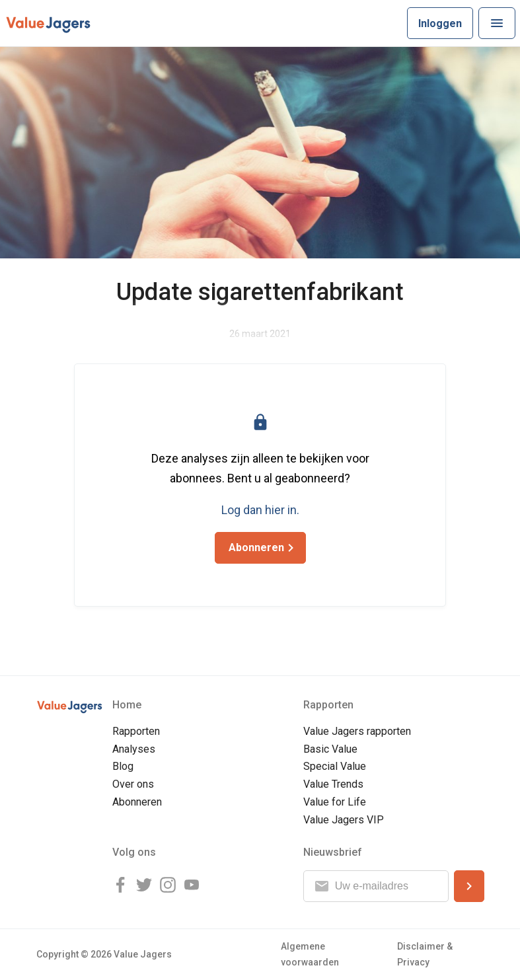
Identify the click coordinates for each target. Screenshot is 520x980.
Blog (123, 766)
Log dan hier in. (260, 510)
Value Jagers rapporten (357, 731)
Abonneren (137, 802)
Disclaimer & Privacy (425, 954)
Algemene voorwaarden (310, 954)
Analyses (134, 749)
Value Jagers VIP (344, 820)
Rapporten (136, 731)
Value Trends (333, 784)
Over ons (133, 784)
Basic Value (330, 749)
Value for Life (335, 802)
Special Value (335, 766)
